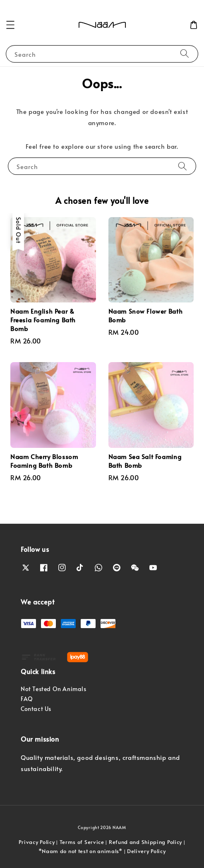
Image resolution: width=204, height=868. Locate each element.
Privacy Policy (37, 842)
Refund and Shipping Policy (145, 842)
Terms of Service (82, 842)
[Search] (185, 54)
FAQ (27, 699)
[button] (10, 25)
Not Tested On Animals (54, 689)
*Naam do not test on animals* (80, 851)
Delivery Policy (146, 851)
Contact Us (36, 709)
